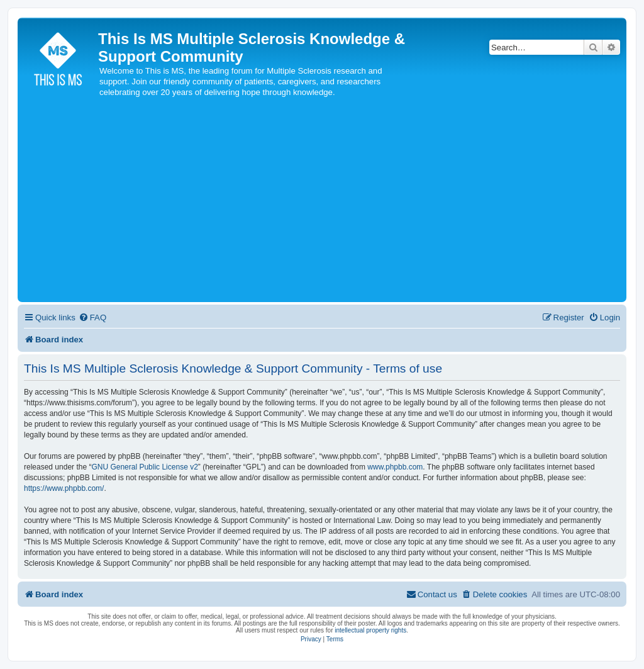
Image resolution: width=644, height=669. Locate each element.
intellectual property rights (370, 630)
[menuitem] (92, 318)
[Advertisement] (322, 205)
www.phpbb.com (395, 467)
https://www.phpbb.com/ (64, 488)
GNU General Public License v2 (144, 467)
